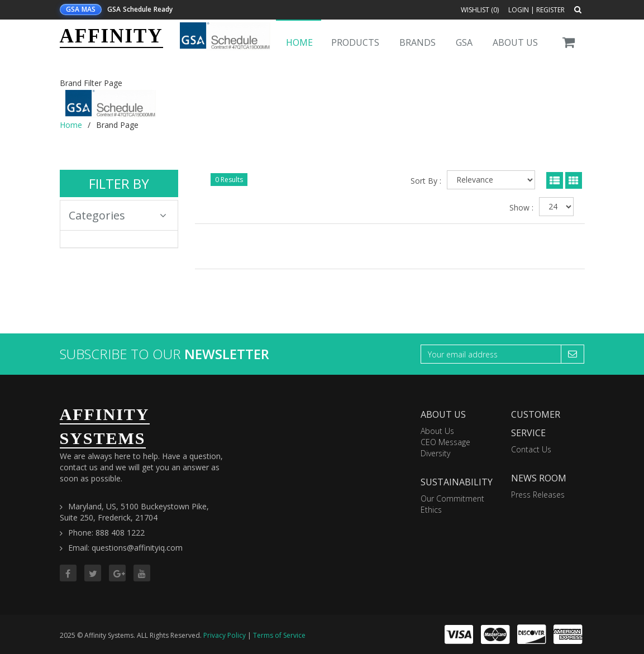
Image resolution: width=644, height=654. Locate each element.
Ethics (431, 510)
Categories (118, 215)
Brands (418, 42)
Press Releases (538, 495)
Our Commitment (452, 498)
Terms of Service (279, 635)
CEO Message (445, 442)
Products (355, 42)
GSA (464, 42)
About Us (515, 42)
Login (519, 10)
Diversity (435, 453)
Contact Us (531, 449)
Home (299, 42)
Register (550, 10)
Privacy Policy (225, 635)
